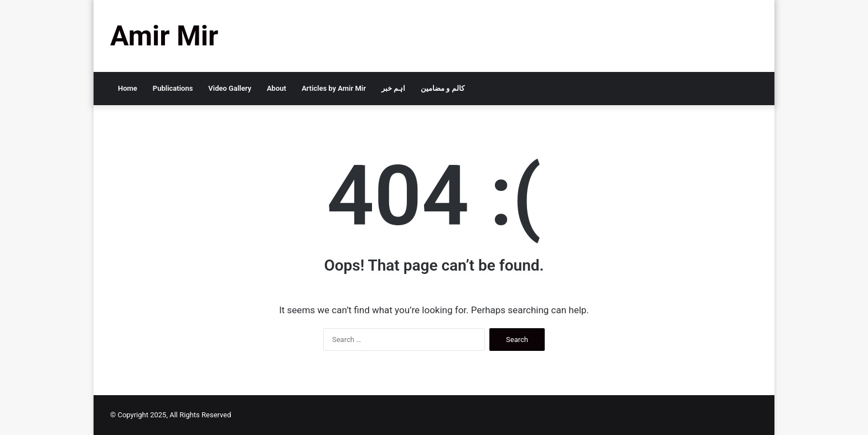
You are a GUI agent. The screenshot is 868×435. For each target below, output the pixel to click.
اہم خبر (393, 88)
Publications (173, 88)
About (277, 88)
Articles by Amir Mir (334, 88)
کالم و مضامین (442, 88)
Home (128, 88)
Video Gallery (230, 88)
